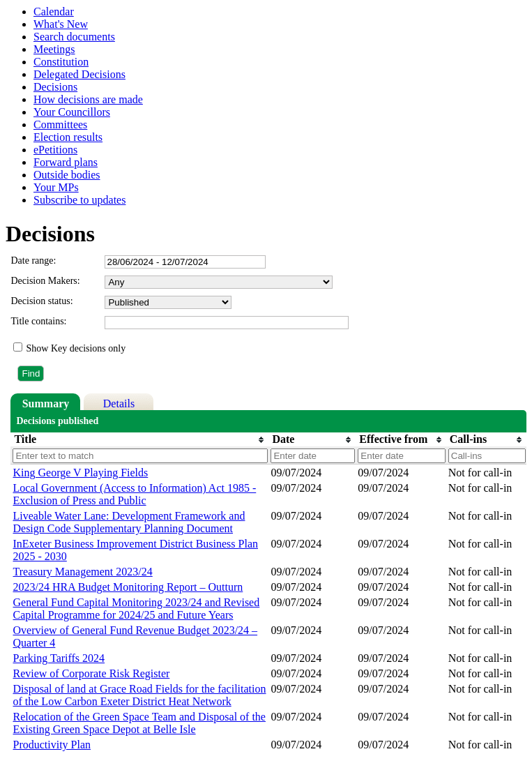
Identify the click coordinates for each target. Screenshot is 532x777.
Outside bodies (67, 175)
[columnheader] (139, 439)
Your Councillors (72, 112)
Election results (68, 137)
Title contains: (38, 321)
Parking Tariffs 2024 (59, 658)
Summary (46, 403)
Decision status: (41, 301)
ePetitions (55, 150)
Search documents (74, 37)
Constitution (61, 62)
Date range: (33, 261)
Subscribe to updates (79, 200)
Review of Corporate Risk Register (91, 673)
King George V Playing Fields (80, 473)
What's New (61, 24)
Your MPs (56, 187)
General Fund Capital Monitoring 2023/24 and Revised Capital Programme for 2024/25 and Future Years (136, 609)
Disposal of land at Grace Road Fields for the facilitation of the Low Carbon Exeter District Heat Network (139, 695)
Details (119, 403)
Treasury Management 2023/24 (82, 572)
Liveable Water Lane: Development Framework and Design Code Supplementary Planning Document (129, 522)
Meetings (54, 49)
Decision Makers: (45, 281)
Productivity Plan (52, 745)
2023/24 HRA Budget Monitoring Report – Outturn (128, 587)
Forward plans (66, 162)
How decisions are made (88, 99)
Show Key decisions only (76, 348)
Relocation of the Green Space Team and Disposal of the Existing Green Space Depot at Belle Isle (139, 723)
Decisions (55, 87)
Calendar (54, 12)
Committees (60, 125)
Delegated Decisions (79, 74)
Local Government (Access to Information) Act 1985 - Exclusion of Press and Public (134, 494)
